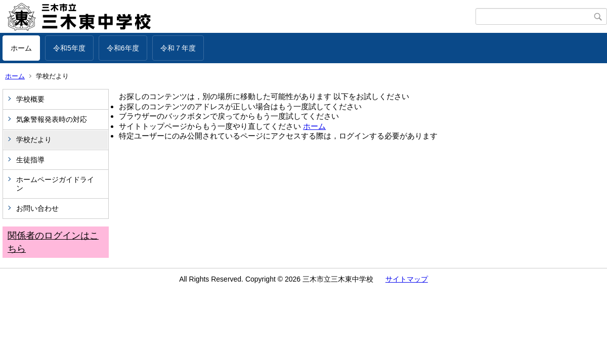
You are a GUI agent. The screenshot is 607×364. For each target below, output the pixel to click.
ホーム (21, 48)
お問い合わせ (37, 208)
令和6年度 (123, 48)
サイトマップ (407, 279)
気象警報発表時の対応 (52, 119)
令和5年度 (69, 48)
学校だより (34, 140)
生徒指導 (30, 160)
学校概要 (30, 99)
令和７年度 (178, 48)
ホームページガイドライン (55, 184)
